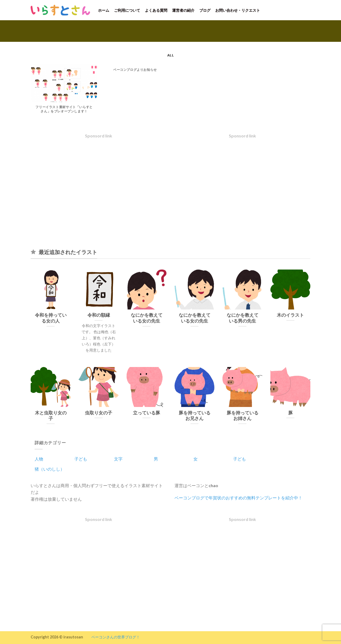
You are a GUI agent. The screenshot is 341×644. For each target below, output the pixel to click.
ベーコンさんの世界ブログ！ (116, 637)
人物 (39, 459)
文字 (118, 459)
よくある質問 (156, 10)
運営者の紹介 (183, 10)
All (170, 55)
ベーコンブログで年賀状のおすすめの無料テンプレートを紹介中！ (238, 498)
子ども (81, 459)
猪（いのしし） (50, 469)
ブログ (205, 10)
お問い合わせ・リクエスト (238, 10)
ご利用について (127, 10)
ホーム (104, 10)
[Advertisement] (99, 190)
